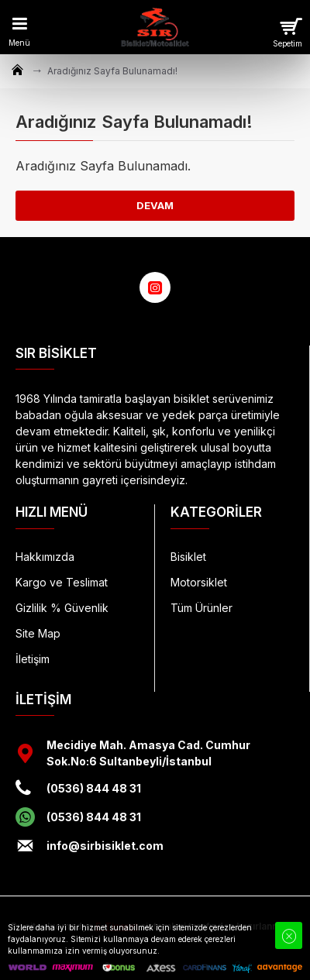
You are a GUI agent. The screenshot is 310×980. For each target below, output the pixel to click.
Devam (155, 205)
